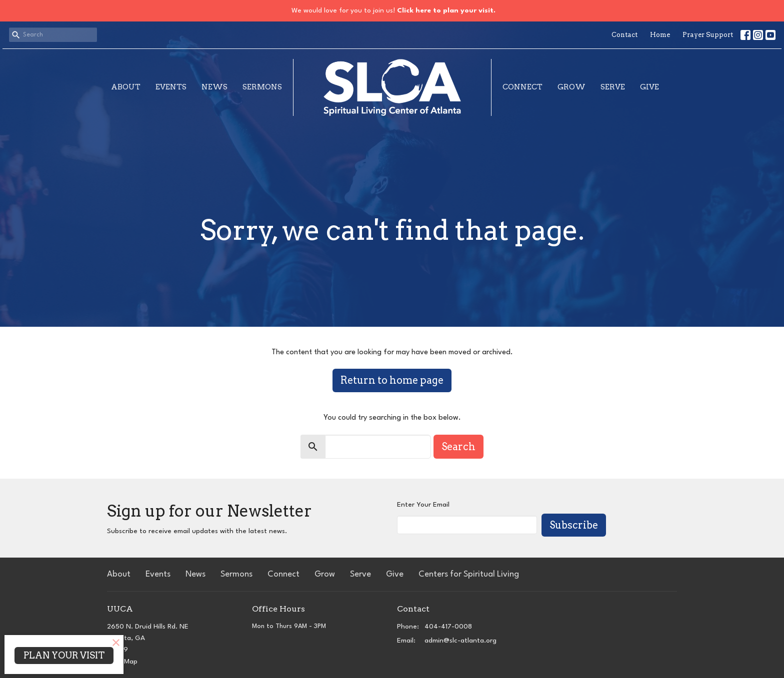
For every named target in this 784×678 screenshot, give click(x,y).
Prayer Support (708, 35)
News (214, 87)
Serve (613, 87)
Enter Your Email (423, 505)
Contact (624, 35)
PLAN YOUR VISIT (64, 655)
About (126, 87)
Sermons (262, 87)
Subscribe (574, 525)
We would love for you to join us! (393, 10)
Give (649, 87)
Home (660, 35)
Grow (571, 87)
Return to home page (392, 380)
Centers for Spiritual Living (469, 574)
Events (171, 87)
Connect (522, 87)
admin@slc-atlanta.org (460, 641)
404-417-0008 (448, 627)
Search (458, 447)
